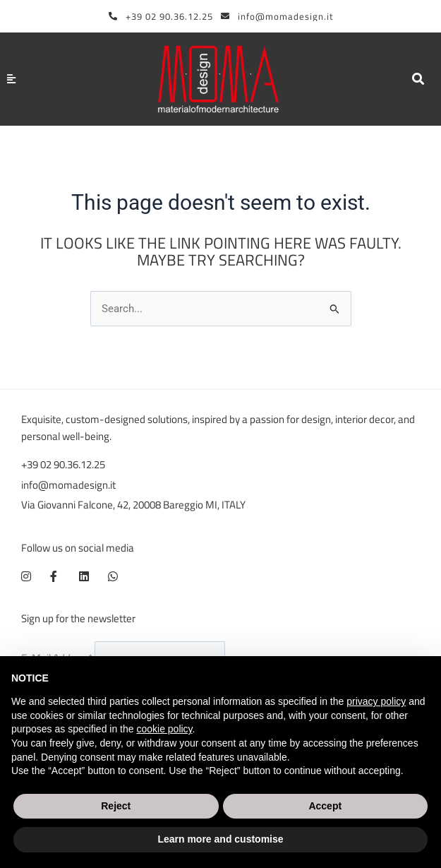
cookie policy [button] (164, 729)
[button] (418, 79)
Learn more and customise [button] (220, 839)
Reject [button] (116, 806)
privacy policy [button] (376, 701)
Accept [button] (325, 806)
